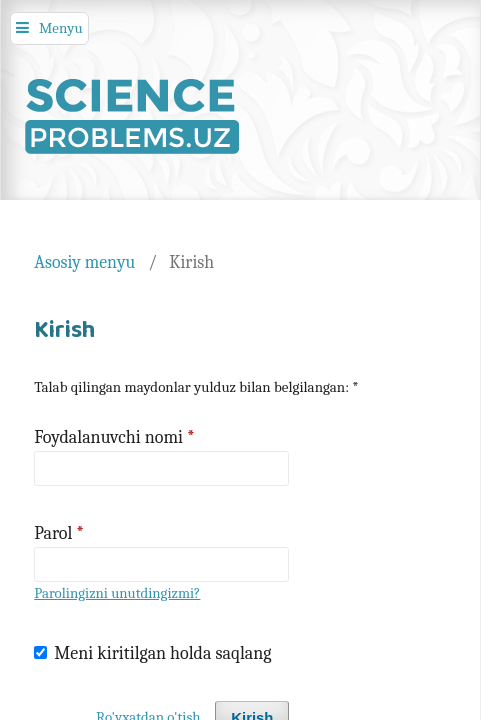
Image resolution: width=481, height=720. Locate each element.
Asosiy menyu (84, 262)
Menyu (61, 28)
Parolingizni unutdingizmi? (117, 593)
